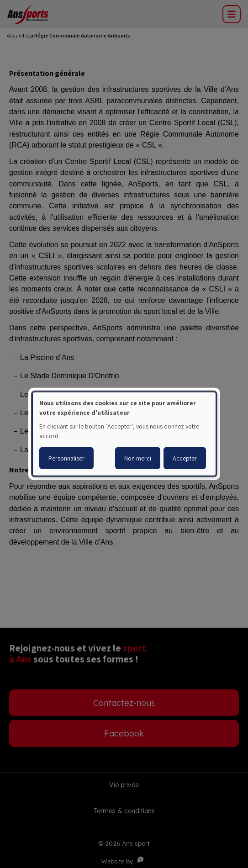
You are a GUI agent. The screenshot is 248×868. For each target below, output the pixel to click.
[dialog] (124, 434)
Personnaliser (66, 458)
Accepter (185, 458)
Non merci (138, 458)
